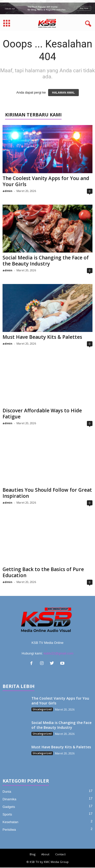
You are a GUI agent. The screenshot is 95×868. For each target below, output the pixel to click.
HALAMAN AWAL (63, 93)
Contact (60, 854)
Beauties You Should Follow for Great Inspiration (47, 493)
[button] (87, 24)
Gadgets (9, 807)
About (45, 854)
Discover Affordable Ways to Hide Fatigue (42, 414)
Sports (7, 814)
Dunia (7, 792)
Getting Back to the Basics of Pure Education (43, 572)
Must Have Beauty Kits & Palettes (42, 337)
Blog (33, 854)
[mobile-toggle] (7, 24)
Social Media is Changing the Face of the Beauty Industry (46, 261)
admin (7, 191)
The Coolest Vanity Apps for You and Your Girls (46, 181)
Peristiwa (9, 830)
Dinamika (9, 799)
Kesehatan (10, 822)
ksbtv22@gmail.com (58, 653)
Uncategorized (42, 709)
